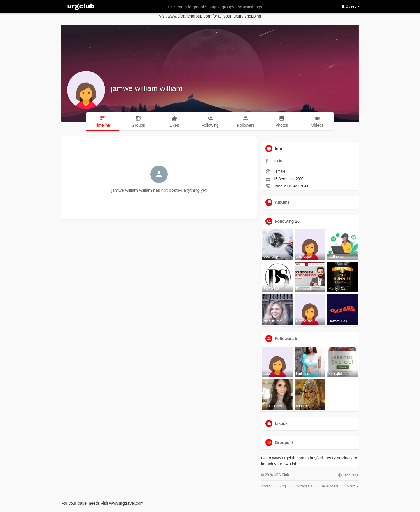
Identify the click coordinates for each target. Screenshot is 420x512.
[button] (219, 7)
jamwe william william (147, 88)
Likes (280, 424)
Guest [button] (351, 6)
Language (348, 475)
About (266, 486)
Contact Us (303, 486)
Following (284, 221)
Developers (330, 486)
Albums (282, 202)
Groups (282, 443)
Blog (282, 486)
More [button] (353, 486)
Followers (284, 339)
